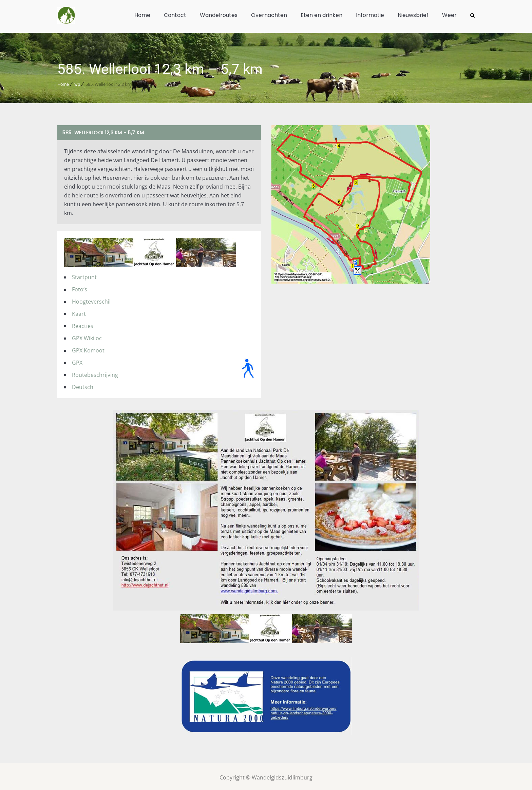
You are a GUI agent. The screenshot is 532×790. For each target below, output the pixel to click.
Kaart (79, 311)
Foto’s (80, 287)
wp (77, 82)
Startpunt (84, 275)
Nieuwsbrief (413, 15)
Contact (175, 15)
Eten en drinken (321, 15)
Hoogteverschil (91, 299)
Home (142, 15)
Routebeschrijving (95, 372)
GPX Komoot (88, 348)
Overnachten (269, 15)
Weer (449, 15)
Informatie (370, 15)
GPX (77, 360)
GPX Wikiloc (87, 336)
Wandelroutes (219, 15)
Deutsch (83, 385)
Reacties (83, 324)
